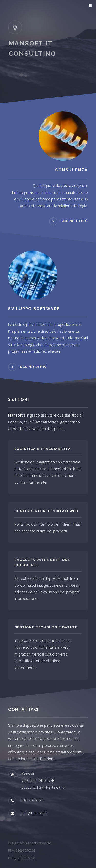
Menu (89, 6)
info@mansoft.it (35, 813)
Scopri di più (74, 221)
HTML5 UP (27, 858)
